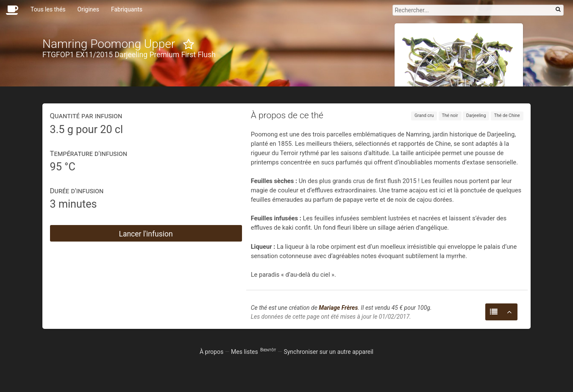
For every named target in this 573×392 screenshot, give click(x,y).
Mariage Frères (338, 308)
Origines (88, 9)
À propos (211, 352)
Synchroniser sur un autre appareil (328, 352)
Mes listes (253, 352)
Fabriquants (127, 9)
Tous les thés (48, 9)
